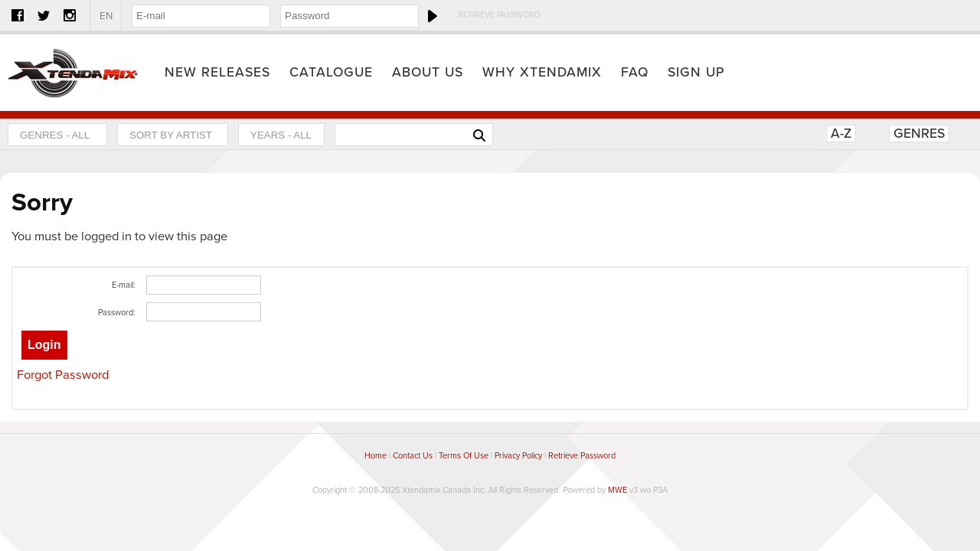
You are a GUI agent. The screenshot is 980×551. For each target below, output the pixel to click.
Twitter (44, 15)
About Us (428, 72)
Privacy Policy (518, 456)
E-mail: (124, 285)
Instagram (70, 15)
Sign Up (696, 72)
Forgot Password (63, 375)
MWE (617, 490)
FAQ (635, 72)
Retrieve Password (499, 15)
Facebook (18, 15)
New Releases (217, 72)
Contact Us (413, 456)
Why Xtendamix (542, 72)
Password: (117, 313)
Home (73, 73)
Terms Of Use (464, 456)
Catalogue (331, 72)
